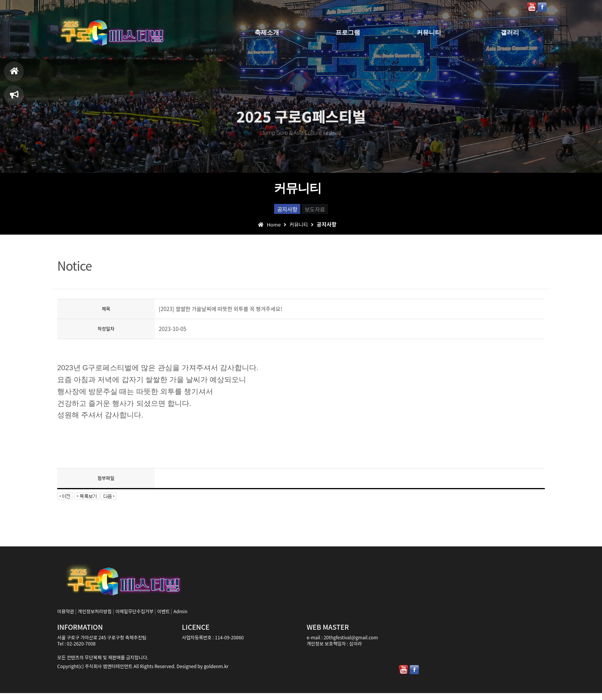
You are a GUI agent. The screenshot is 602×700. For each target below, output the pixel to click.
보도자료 (328, 212)
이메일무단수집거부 (134, 618)
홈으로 (14, 74)
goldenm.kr (216, 673)
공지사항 (274, 212)
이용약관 (66, 618)
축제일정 (14, 98)
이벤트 (163, 618)
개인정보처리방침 (95, 618)
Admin (180, 618)
